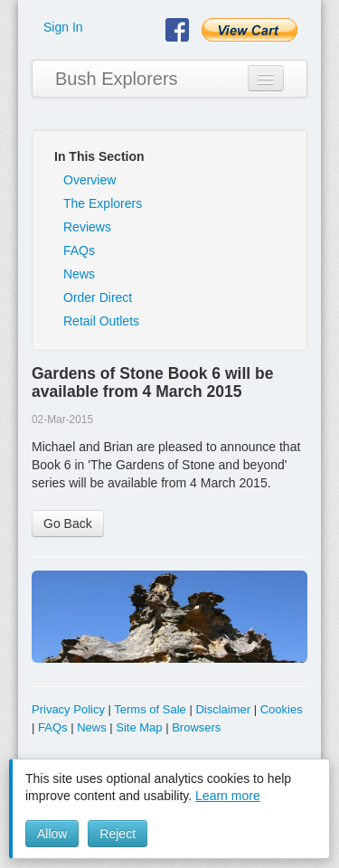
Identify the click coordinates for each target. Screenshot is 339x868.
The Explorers (103, 203)
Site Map (139, 727)
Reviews (87, 227)
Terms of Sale (150, 709)
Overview (89, 180)
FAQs (79, 250)
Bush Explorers (117, 79)
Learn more (228, 796)
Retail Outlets (101, 321)
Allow (52, 834)
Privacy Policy (68, 709)
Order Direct (98, 297)
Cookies (282, 709)
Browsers (196, 727)
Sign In (63, 27)
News (79, 274)
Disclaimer (223, 709)
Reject (118, 834)
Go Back (68, 524)
